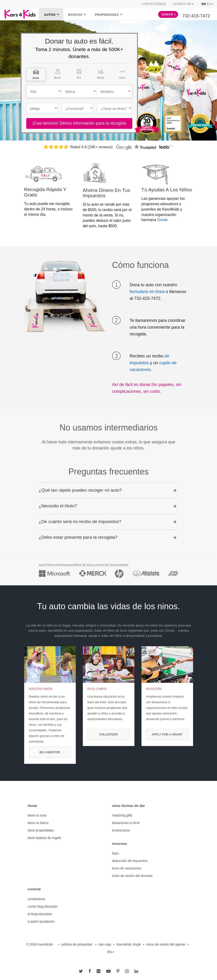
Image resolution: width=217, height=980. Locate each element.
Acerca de (183, 4)
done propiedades (41, 830)
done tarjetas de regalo (44, 838)
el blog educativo (40, 914)
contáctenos (37, 899)
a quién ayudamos (41, 921)
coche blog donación (43, 906)
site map (105, 944)
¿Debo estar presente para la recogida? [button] (78, 537)
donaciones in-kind (126, 823)
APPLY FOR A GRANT (167, 734)
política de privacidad (77, 944)
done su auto (37, 815)
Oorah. (163, 220)
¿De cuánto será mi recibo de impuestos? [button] (80, 522)
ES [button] (207, 5)
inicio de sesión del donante (132, 876)
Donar (169, 15)
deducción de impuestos (130, 861)
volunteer (108, 734)
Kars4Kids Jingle (129, 944)
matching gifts (122, 815)
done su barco (38, 823)
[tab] (36, 74)
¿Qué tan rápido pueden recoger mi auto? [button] (80, 490)
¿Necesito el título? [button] (58, 506)
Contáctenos (154, 4)
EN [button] (111, 952)
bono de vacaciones (127, 868)
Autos (50, 15)
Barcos (75, 15)
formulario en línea (147, 292)
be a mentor (50, 752)
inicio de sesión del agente (166, 944)
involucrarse (121, 830)
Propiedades (107, 15)
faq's (116, 853)
